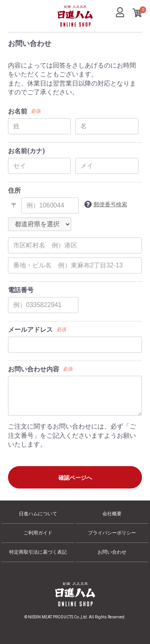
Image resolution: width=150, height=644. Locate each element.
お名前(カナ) (26, 151)
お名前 (18, 111)
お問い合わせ (112, 552)
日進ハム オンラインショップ (71, 26)
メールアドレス (30, 330)
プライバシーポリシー (112, 533)
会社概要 (112, 514)
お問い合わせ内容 (34, 369)
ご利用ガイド (38, 533)
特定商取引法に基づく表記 (38, 552)
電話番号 (21, 290)
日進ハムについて (38, 514)
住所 (14, 190)
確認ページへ (75, 478)
